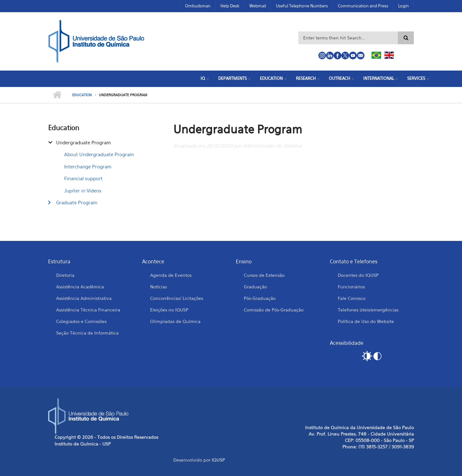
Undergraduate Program (84, 142)
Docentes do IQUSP (358, 275)
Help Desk (230, 6)
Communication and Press (363, 6)
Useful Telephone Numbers (302, 6)
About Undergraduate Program (99, 154)
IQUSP (218, 460)
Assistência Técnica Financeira (88, 310)
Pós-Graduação (260, 298)
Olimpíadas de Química (175, 321)
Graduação (255, 287)
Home (57, 95)
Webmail (258, 6)
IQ (203, 78)
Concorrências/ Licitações (177, 298)
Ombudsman (198, 6)
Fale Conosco (352, 298)
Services (416, 78)
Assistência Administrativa (84, 298)
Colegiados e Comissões (81, 321)
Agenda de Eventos (171, 275)
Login (403, 6)
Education (271, 78)
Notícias (158, 287)
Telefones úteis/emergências (368, 310)
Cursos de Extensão (264, 275)
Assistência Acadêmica (80, 287)
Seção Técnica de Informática (87, 333)
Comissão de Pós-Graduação (274, 310)
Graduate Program (77, 202)
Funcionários (351, 287)
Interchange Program (88, 166)
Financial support (83, 178)
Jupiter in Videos (83, 191)
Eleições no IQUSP (169, 310)
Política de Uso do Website (366, 321)
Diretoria (65, 275)
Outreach (339, 78)
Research (306, 78)
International (379, 78)
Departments (232, 78)
